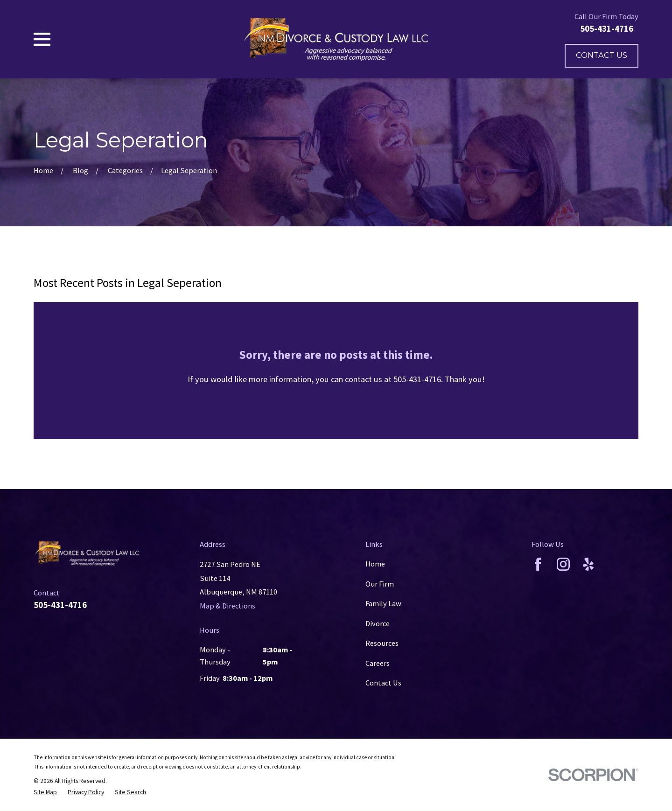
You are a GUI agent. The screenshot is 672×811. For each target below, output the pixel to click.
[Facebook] (538, 564)
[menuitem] (45, 792)
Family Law (383, 603)
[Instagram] (563, 564)
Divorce (378, 623)
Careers (378, 663)
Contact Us (602, 55)
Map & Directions (227, 606)
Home (375, 564)
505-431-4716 (607, 29)
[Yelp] (588, 564)
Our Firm (380, 584)
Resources (382, 643)
